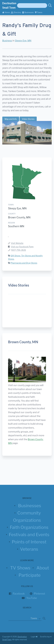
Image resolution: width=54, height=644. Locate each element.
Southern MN (16, 226)
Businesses (28, 12)
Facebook (19, 594)
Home (6, 12)
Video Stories (28, 119)
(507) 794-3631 (18, 250)
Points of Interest (29, 542)
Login (34, 637)
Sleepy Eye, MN (23, 41)
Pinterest (40, 594)
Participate (30, 575)
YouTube (32, 598)
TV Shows (20, 568)
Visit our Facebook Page (22, 247)
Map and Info (11, 119)
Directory (16, 12)
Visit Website (17, 243)
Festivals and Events (29, 535)
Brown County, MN (19, 217)
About (43, 568)
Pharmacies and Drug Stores (24, 263)
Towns (39, 12)
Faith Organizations (29, 527)
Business (7, 41)
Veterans (29, 549)
